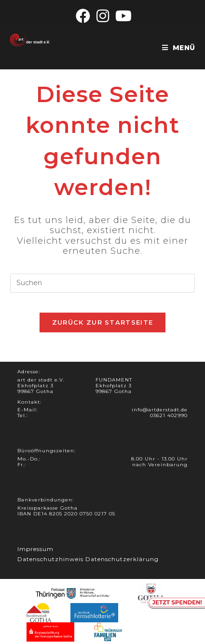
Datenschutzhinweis (50, 559)
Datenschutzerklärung (122, 559)
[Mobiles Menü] (178, 48)
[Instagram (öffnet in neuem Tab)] (103, 16)
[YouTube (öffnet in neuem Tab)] (122, 16)
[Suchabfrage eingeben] (102, 283)
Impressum (35, 549)
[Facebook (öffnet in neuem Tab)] (83, 16)
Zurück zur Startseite (102, 322)
